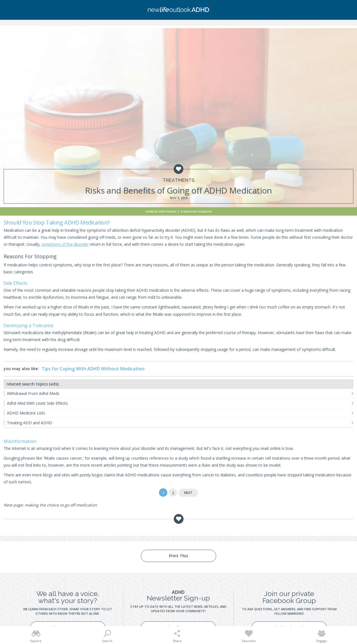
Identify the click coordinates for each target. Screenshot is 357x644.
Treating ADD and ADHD (30, 423)
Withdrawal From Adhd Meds (33, 393)
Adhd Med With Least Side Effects (37, 403)
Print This (178, 556)
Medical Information (161, 211)
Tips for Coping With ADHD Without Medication (93, 369)
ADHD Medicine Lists (26, 413)
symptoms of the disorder (65, 244)
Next (188, 493)
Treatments (179, 180)
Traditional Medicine (196, 211)
